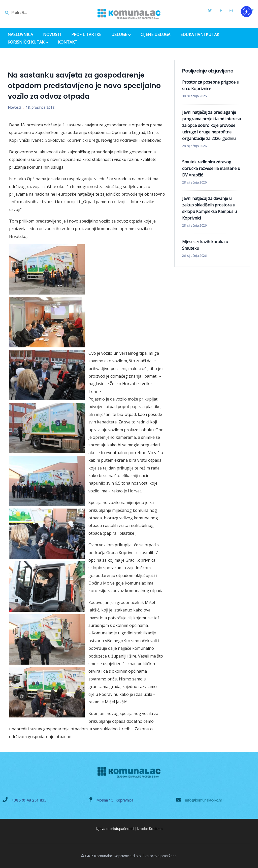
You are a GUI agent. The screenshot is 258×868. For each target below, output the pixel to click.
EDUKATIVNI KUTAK (200, 35)
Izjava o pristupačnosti (115, 829)
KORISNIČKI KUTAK (28, 43)
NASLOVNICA (20, 35)
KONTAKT (68, 42)
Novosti (14, 107)
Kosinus (156, 829)
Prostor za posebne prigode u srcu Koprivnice (211, 85)
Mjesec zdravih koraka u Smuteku (205, 245)
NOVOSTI (52, 35)
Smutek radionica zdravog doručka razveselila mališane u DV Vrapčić (211, 168)
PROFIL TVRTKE (86, 35)
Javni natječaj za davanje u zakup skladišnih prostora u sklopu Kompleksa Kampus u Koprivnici (209, 208)
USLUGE (121, 35)
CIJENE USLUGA (155, 35)
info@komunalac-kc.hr (204, 800)
